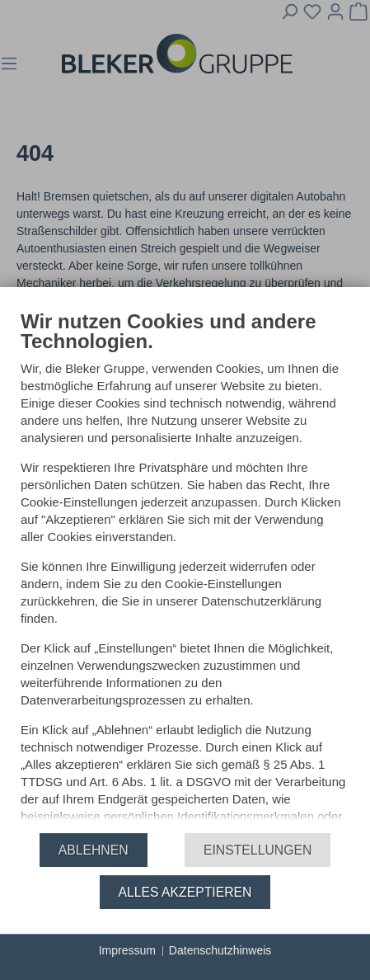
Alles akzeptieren (185, 892)
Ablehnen (94, 850)
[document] (185, 563)
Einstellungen (258, 850)
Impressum (127, 950)
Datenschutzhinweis (220, 950)
